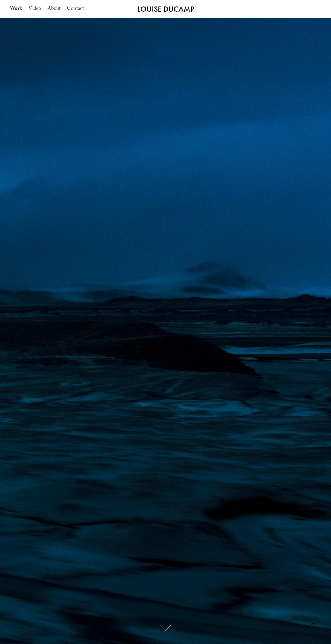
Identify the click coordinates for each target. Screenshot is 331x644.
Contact (75, 9)
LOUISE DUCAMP (166, 9)
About (54, 9)
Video (35, 9)
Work (16, 9)
